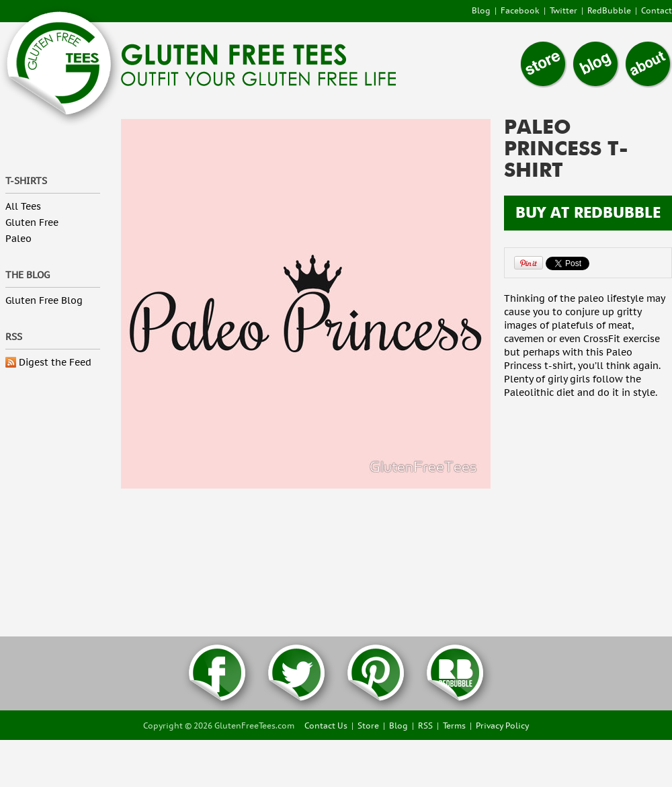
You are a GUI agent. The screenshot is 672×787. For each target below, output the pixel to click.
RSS (425, 726)
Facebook (520, 10)
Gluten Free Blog (44, 300)
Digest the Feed (48, 362)
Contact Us (326, 726)
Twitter (563, 10)
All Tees (23, 206)
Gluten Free (32, 222)
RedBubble (609, 10)
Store (368, 726)
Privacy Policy (502, 726)
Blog (481, 10)
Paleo (18, 239)
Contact (657, 10)
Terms (454, 726)
